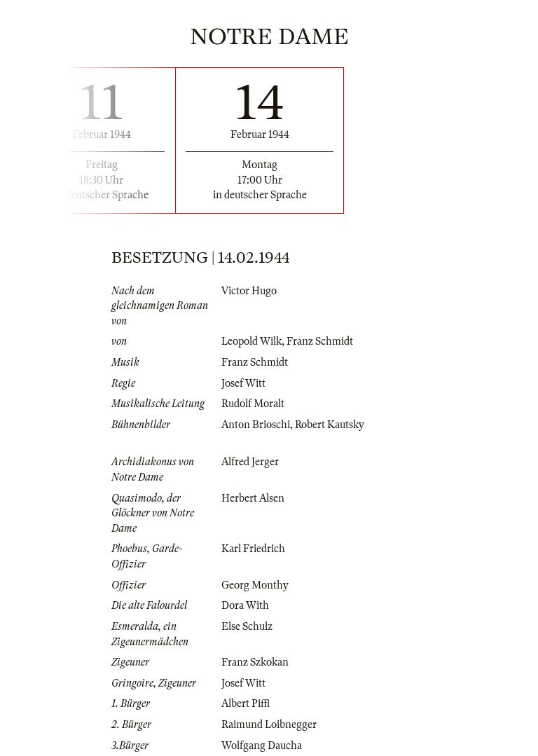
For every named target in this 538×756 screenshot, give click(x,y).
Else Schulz (247, 626)
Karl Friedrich (253, 549)
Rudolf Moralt (253, 404)
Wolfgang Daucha (262, 745)
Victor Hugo (249, 291)
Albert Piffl (246, 703)
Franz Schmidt (320, 341)
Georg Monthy (255, 585)
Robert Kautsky (330, 425)
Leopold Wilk (251, 341)
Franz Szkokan (255, 662)
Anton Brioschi (256, 425)
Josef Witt (243, 383)
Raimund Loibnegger (269, 724)
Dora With (245, 605)
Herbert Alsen (253, 498)
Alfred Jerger (250, 462)
